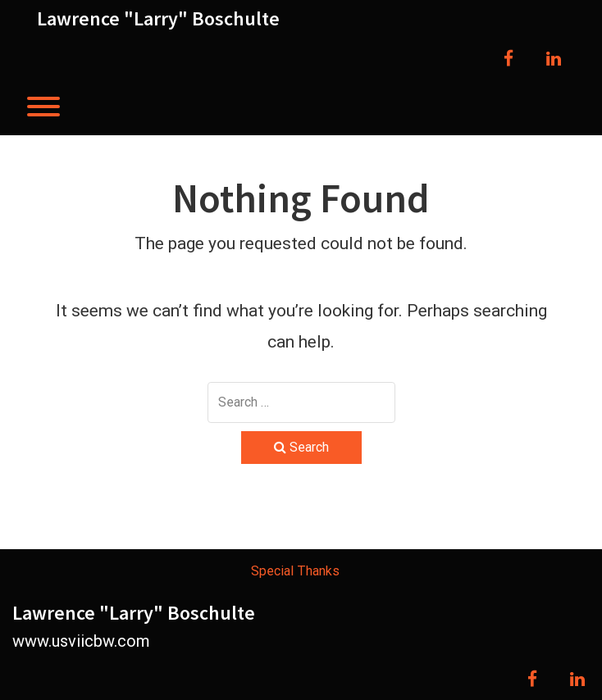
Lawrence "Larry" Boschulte (158, 19)
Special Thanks (295, 571)
